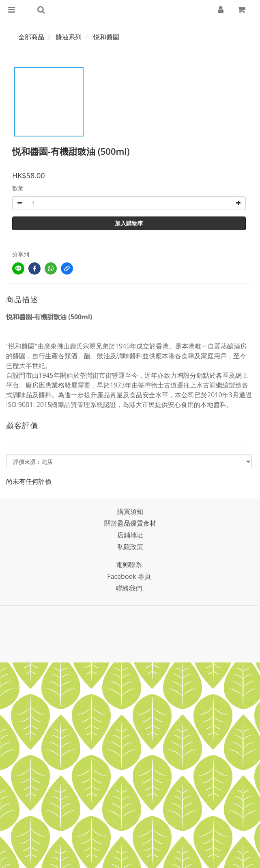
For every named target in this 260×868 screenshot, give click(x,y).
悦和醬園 (106, 37)
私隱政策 (130, 547)
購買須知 (130, 511)
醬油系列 (69, 37)
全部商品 (31, 37)
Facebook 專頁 (129, 576)
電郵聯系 (129, 565)
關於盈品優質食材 (130, 523)
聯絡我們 (129, 588)
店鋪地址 (130, 535)
